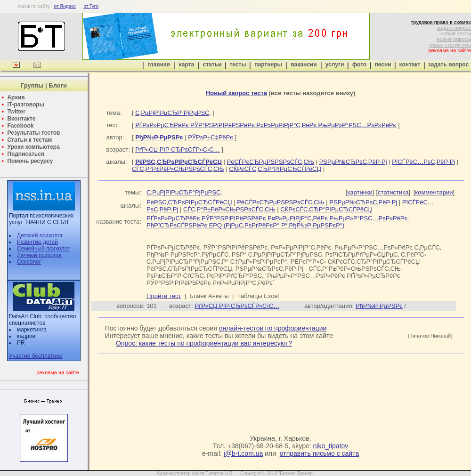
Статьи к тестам (29, 140)
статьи (212, 65)
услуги (335, 65)
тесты (238, 65)
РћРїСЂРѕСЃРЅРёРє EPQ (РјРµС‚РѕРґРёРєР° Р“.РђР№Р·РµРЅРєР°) (245, 225)
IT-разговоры (25, 105)
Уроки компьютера (33, 147)
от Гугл (91, 6)
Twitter (16, 112)
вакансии (304, 65)
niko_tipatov (331, 446)
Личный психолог (40, 255)
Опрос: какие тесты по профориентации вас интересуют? (204, 343)
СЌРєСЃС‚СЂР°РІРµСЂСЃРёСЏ (275, 169)
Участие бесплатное (36, 356)
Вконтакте (21, 119)
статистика (393, 192)
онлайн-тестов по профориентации (273, 328)
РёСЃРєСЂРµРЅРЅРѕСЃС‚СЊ (271, 162)
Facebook (20, 126)
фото (359, 65)
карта (187, 65)
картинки (360, 192)
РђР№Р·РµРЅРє (379, 306)
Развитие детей (37, 242)
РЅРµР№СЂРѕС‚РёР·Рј (353, 162)
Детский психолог (40, 235)
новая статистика (450, 45)
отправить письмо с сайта (319, 453)
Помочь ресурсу (30, 161)
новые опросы (454, 39)
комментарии (434, 192)
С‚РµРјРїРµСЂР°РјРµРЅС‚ (173, 113)
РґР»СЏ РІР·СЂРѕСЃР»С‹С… (178, 149)
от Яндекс (65, 6)
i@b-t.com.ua (243, 453)
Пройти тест (164, 296)
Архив (16, 97)
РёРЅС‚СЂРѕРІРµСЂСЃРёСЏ (189, 202)
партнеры (268, 65)
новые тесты (456, 33)
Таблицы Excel (258, 296)
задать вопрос (454, 28)
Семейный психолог (43, 249)
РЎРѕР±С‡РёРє (211, 137)
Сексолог (29, 262)
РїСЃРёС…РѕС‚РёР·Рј (423, 162)
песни (383, 65)
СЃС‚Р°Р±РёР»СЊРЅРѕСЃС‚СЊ (178, 169)
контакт (410, 65)
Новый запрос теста (236, 93)
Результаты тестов (33, 133)
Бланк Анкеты (209, 296)
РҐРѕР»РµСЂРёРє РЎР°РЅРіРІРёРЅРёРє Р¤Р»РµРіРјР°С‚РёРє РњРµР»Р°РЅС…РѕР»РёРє (266, 125)
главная (158, 65)
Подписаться (25, 154)
